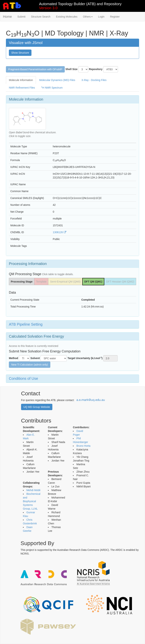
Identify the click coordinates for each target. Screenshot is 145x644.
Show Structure (20, 53)
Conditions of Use (23, 378)
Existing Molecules (67, 17)
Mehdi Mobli (33, 490)
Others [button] (88, 17)
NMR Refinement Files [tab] (22, 88)
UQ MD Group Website (37, 407)
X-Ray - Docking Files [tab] (94, 80)
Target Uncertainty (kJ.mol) (85, 358)
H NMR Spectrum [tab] (52, 87)
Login (101, 17)
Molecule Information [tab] (21, 80)
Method (14, 358)
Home (7, 17)
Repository (96, 69)
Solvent (35, 358)
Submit (21, 17)
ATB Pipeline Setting (26, 324)
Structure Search (41, 17)
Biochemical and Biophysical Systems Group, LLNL (32, 501)
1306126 (59, 232)
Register (115, 17)
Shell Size (71, 69)
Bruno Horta (83, 446)
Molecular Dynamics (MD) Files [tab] (57, 80)
